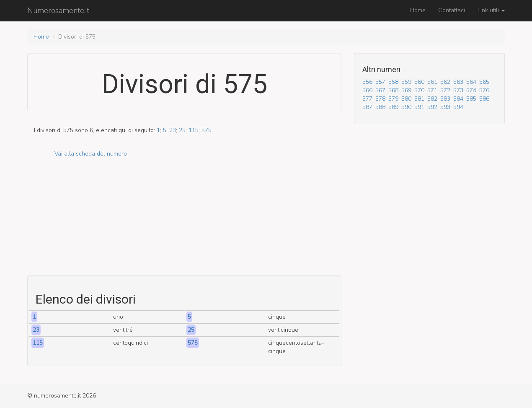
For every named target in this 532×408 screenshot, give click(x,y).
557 (380, 82)
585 (471, 99)
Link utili (491, 10)
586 (484, 99)
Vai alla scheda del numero (91, 154)
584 (458, 99)
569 (406, 90)
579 (393, 99)
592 (432, 107)
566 (367, 90)
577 (367, 99)
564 (471, 82)
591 (419, 107)
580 (406, 99)
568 (393, 90)
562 (445, 82)
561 (432, 82)
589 (393, 107)
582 (432, 99)
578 (380, 99)
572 (445, 90)
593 (445, 107)
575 (207, 130)
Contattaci (452, 10)
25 (182, 130)
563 (458, 82)
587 (367, 107)
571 (432, 90)
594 (458, 107)
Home (418, 10)
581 (419, 99)
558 (393, 82)
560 (419, 82)
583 (445, 99)
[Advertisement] (184, 217)
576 (484, 90)
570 (419, 90)
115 (194, 130)
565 (484, 82)
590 (406, 107)
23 (173, 130)
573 (458, 90)
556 (367, 82)
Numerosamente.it (58, 10)
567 (380, 90)
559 (406, 82)
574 (471, 90)
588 (380, 107)
